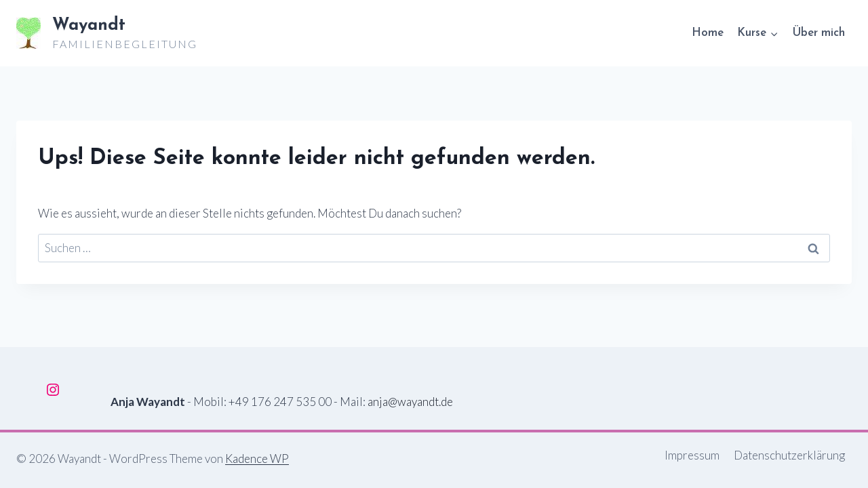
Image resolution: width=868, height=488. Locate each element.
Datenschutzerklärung (789, 455)
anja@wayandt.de (410, 402)
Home (708, 33)
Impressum (692, 455)
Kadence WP (257, 459)
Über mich (818, 33)
